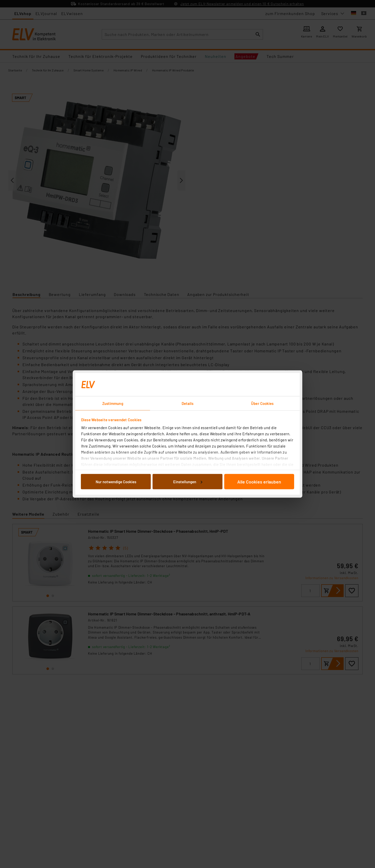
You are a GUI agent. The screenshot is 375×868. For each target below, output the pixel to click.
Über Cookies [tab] (262, 403)
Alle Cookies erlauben (259, 481)
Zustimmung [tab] (113, 403)
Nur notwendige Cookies (116, 481)
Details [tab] (188, 403)
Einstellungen (188, 481)
